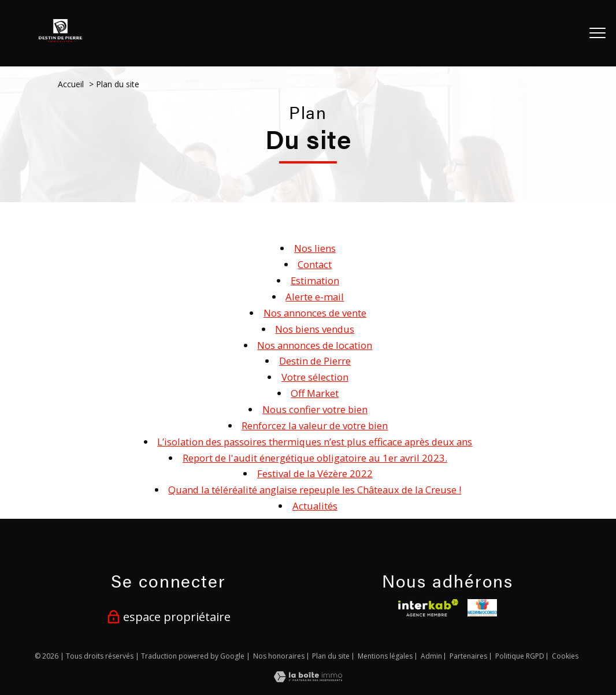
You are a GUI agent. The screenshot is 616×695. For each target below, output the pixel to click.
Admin (431, 656)
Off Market (315, 393)
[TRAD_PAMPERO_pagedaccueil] (60, 38)
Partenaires (468, 656)
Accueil (71, 84)
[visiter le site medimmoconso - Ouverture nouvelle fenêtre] (482, 608)
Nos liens (315, 248)
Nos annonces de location (315, 345)
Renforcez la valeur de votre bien (315, 425)
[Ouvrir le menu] (598, 33)
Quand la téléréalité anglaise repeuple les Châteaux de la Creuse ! (315, 490)
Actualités (315, 506)
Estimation (315, 280)
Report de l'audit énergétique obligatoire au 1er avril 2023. (315, 458)
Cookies (565, 656)
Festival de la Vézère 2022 (315, 473)
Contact (315, 264)
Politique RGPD (520, 656)
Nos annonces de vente (315, 313)
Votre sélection (315, 377)
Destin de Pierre (315, 361)
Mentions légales (385, 656)
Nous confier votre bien (315, 409)
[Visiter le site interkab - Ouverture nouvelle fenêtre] (428, 608)
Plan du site (331, 656)
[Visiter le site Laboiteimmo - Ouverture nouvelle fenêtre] (308, 679)
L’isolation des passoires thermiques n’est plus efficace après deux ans (315, 442)
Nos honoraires (279, 656)
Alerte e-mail (315, 297)
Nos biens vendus (315, 329)
